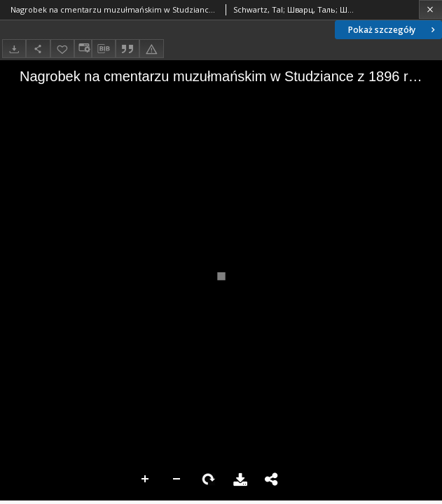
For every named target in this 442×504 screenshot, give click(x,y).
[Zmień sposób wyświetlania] (83, 49)
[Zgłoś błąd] (151, 49)
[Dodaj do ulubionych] (62, 49)
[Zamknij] (430, 9)
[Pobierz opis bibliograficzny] (104, 49)
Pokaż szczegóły (393, 30)
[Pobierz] (14, 49)
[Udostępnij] (38, 49)
